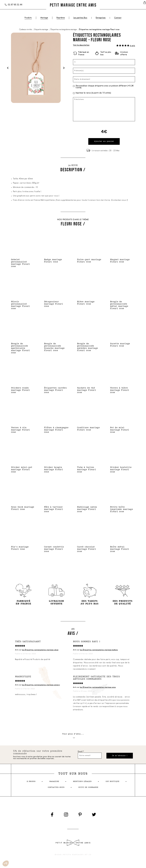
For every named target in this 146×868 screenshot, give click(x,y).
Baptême (61, 18)
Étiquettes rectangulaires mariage (64, 30)
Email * (81, 753)
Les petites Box (80, 18)
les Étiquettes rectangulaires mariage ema (98, 688)
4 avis (132, 46)
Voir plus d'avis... (73, 737)
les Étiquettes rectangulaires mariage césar (40, 651)
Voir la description (81, 45)
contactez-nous (56, 789)
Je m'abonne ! (119, 757)
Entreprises (101, 18)
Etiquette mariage (41, 30)
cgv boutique (112, 783)
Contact (118, 18)
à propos (31, 783)
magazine (54, 783)
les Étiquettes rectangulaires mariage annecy (41, 686)
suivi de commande (88, 789)
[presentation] (8, 68)
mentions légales (82, 783)
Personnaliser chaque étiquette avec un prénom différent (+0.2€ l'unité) (105, 87)
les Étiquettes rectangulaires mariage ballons (99, 651)
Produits (28, 18)
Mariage (44, 18)
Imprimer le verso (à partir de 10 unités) (93, 93)
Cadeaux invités (26, 30)
